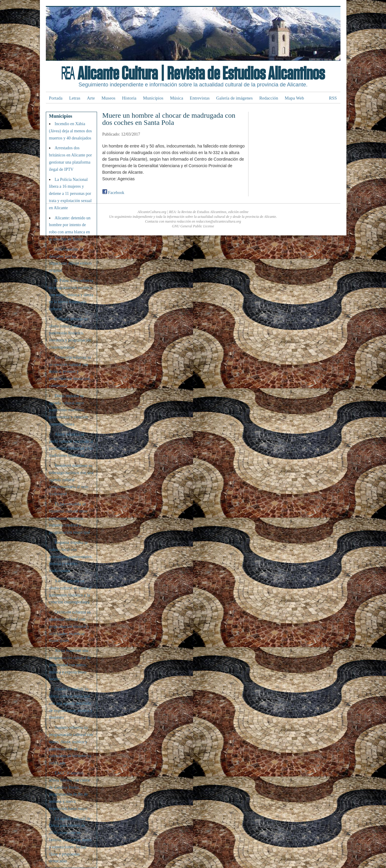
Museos (108, 98)
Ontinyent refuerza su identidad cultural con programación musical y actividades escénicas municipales (70, 626)
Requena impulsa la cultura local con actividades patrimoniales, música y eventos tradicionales (71, 557)
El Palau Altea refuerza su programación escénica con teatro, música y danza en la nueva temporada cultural (71, 295)
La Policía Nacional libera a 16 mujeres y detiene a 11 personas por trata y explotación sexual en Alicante (70, 194)
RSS (333, 98)
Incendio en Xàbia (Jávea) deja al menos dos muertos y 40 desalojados (71, 131)
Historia (129, 98)
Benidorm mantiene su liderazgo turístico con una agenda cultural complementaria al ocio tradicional (71, 480)
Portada (56, 98)
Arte (91, 98)
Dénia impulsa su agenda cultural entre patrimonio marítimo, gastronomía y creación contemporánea (69, 410)
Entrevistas (200, 98)
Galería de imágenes (235, 98)
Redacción (269, 98)
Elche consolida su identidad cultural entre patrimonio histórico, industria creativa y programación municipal (69, 518)
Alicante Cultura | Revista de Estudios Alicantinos (201, 74)
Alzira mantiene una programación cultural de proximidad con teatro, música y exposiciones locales (70, 665)
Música (176, 98)
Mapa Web (294, 98)
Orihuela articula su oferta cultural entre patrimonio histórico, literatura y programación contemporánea (70, 333)
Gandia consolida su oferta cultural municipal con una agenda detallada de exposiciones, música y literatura (71, 703)
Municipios (153, 98)
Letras (75, 98)
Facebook (113, 193)
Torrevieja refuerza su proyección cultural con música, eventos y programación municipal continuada (70, 372)
